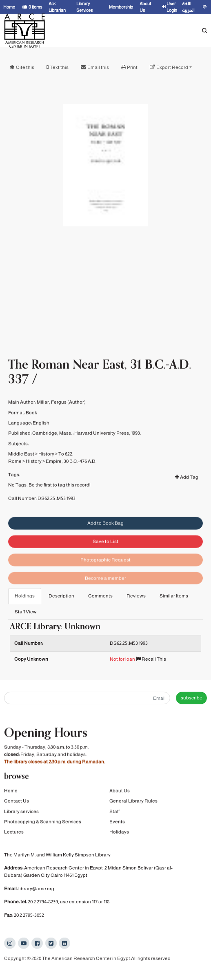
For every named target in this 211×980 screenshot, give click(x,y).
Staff (114, 812)
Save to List (105, 552)
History (46, 461)
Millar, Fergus (52, 409)
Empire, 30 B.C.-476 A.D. (71, 469)
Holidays (119, 833)
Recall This (151, 659)
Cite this (25, 67)
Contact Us (17, 802)
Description (61, 596)
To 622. (66, 461)
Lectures (14, 833)
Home (11, 792)
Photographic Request (105, 570)
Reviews (136, 596)
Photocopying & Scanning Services (43, 823)
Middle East (21, 461)
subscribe (192, 698)
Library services (21, 812)
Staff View (26, 612)
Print (132, 67)
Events (117, 823)
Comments (100, 596)
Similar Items (174, 596)
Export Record (172, 67)
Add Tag (187, 484)
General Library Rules (133, 802)
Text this (59, 67)
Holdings (25, 596)
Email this (98, 67)
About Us (120, 792)
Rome (15, 469)
